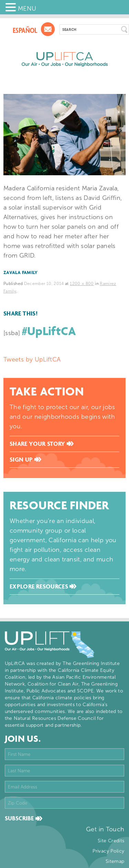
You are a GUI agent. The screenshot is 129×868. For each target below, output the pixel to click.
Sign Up (25, 460)
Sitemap (115, 861)
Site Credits (111, 841)
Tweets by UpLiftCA (32, 359)
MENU (27, 9)
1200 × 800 (82, 284)
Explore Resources (43, 586)
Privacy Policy (108, 851)
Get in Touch (105, 829)
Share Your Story (42, 444)
